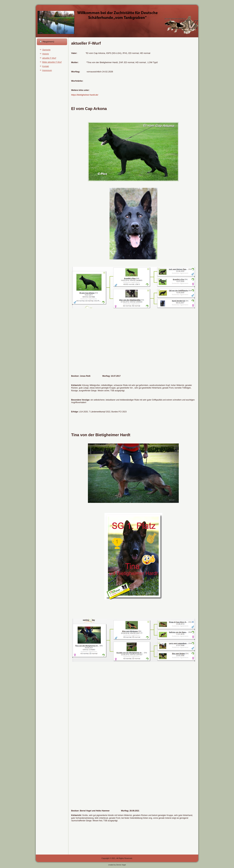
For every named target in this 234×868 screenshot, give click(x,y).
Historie (46, 54)
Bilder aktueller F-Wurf (52, 62)
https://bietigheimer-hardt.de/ (85, 95)
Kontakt (46, 66)
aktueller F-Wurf (49, 58)
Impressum (47, 70)
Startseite (46, 50)
